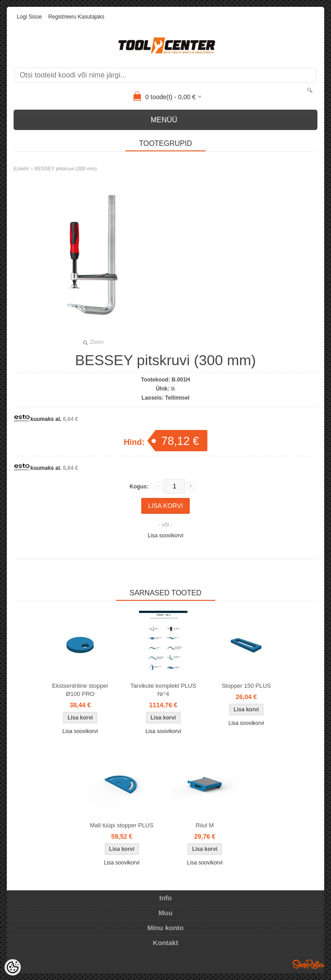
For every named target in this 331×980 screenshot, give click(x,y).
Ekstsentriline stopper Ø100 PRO (80, 690)
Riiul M (205, 825)
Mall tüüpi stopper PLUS (122, 825)
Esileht (21, 169)
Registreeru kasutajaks (76, 17)
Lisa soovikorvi (165, 536)
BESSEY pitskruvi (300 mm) (65, 169)
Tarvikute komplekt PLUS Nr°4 (163, 690)
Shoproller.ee (308, 964)
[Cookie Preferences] (13, 967)
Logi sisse (29, 17)
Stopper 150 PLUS (246, 686)
